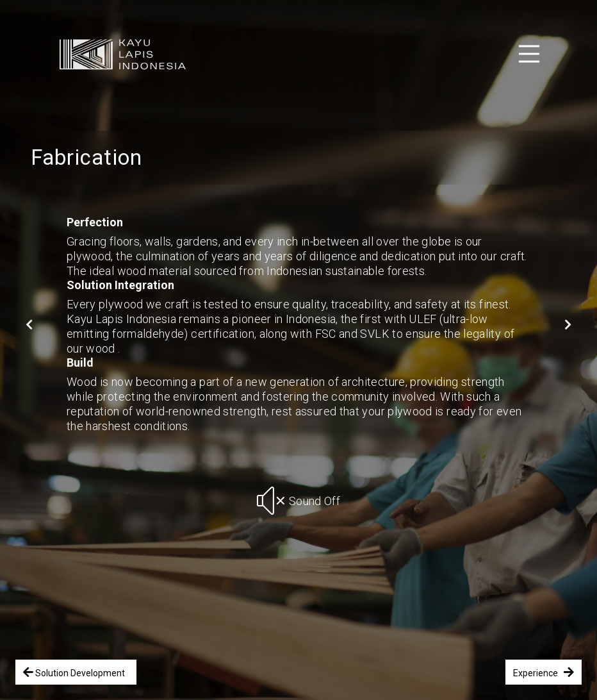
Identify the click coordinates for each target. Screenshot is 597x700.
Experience (544, 672)
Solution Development (76, 672)
